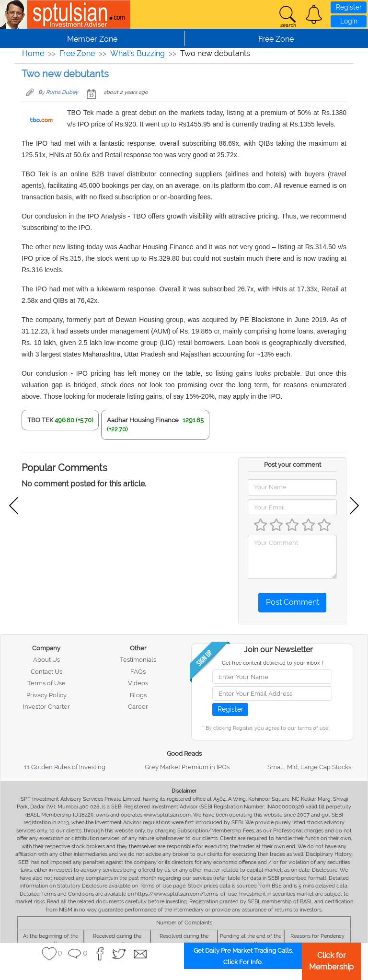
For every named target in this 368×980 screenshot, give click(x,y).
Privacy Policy (46, 695)
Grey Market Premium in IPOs (187, 767)
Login (349, 21)
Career (138, 707)
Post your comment (293, 465)
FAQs (138, 672)
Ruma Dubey (62, 92)
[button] (314, 14)
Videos (138, 683)
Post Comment (293, 602)
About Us (46, 660)
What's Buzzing (138, 53)
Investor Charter (46, 707)
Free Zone (77, 53)
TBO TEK (40, 420)
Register (349, 7)
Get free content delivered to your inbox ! (272, 663)
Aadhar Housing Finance (143, 420)
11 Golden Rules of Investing (65, 767)
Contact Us (46, 672)
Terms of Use (46, 683)
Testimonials (138, 660)
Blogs (138, 695)
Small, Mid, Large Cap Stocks (309, 767)
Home (33, 53)
